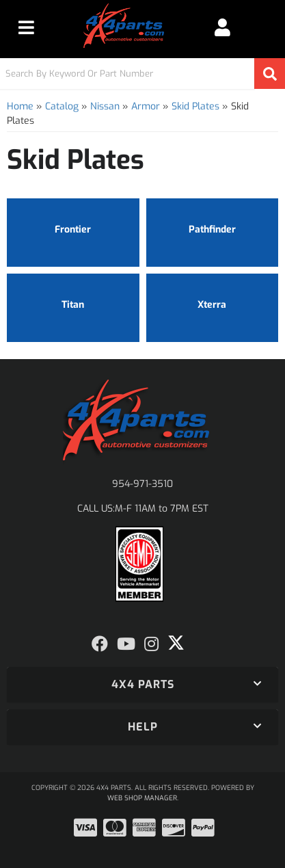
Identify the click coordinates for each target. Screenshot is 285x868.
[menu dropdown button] (26, 27)
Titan (73, 305)
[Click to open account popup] (222, 27)
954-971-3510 (142, 484)
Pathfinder (212, 229)
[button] (142, 74)
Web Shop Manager (142, 798)
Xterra (212, 305)
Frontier (73, 229)
